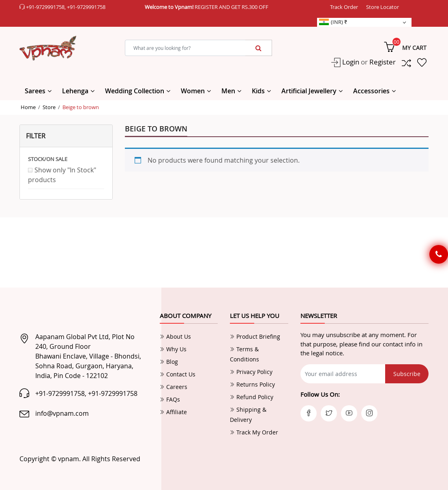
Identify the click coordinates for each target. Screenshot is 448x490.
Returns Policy (252, 384)
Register (383, 62)
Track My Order (254, 432)
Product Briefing (255, 336)
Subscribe (407, 374)
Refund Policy (252, 397)
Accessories (371, 91)
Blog (169, 362)
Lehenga (75, 91)
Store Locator (383, 7)
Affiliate (173, 412)
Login (350, 62)
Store (49, 107)
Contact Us (178, 374)
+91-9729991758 (45, 7)
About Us (175, 336)
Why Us (173, 349)
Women (193, 91)
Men (228, 91)
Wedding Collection (135, 91)
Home (28, 107)
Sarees (35, 91)
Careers (174, 387)
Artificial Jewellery (309, 91)
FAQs (170, 399)
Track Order (344, 7)
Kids (258, 91)
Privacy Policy (251, 372)
